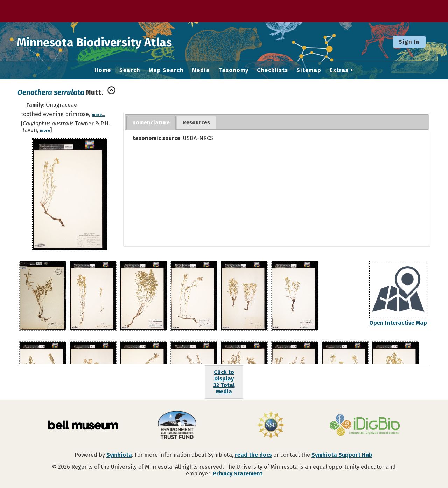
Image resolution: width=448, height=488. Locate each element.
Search (130, 70)
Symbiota (119, 455)
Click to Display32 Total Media (224, 382)
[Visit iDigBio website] (365, 426)
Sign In (409, 42)
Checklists (272, 70)
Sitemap (309, 70)
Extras (339, 70)
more (45, 130)
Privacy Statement (238, 473)
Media (201, 70)
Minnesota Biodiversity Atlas (109, 42)
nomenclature (151, 122)
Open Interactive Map (398, 323)
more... (98, 115)
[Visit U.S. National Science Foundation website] (271, 426)
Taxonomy (233, 70)
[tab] (151, 123)
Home (103, 70)
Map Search (166, 70)
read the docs (253, 455)
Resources (196, 122)
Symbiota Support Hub (342, 455)
